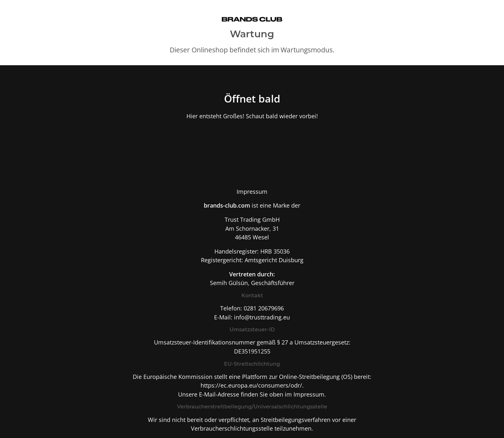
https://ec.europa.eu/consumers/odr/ (251, 385)
